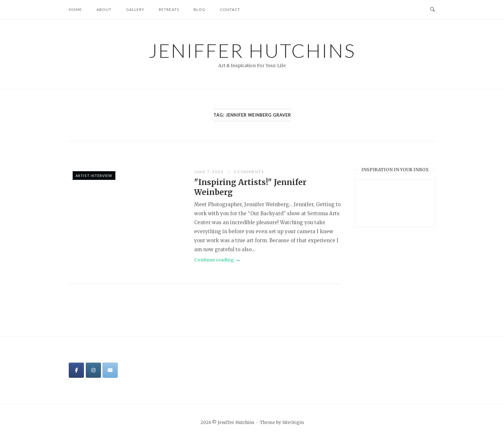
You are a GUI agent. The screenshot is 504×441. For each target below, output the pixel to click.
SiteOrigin (293, 423)
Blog (199, 9)
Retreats (169, 9)
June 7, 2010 (209, 172)
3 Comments (249, 172)
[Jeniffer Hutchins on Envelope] (110, 370)
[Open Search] (432, 10)
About (104, 9)
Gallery (135, 9)
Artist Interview (94, 176)
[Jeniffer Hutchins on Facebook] (76, 370)
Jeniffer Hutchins (252, 50)
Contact (230, 9)
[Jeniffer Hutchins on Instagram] (93, 370)
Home (75, 9)
